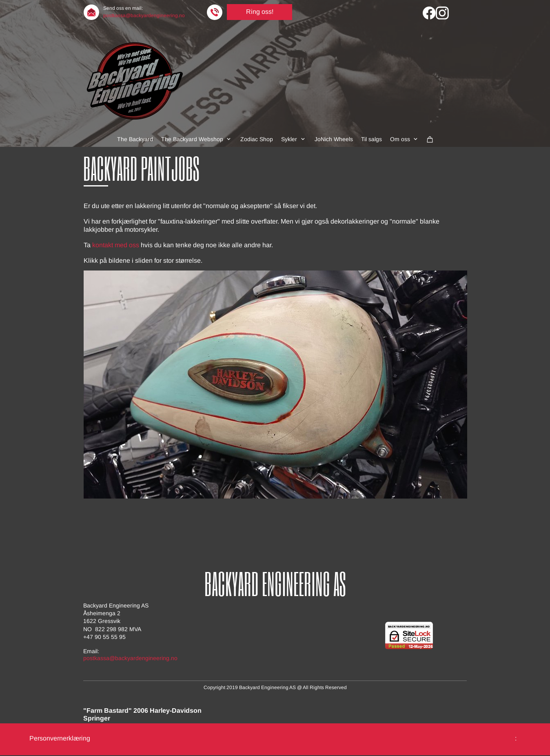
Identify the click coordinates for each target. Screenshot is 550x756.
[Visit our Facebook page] (429, 13)
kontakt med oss (116, 245)
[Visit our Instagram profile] (442, 13)
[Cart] (430, 139)
